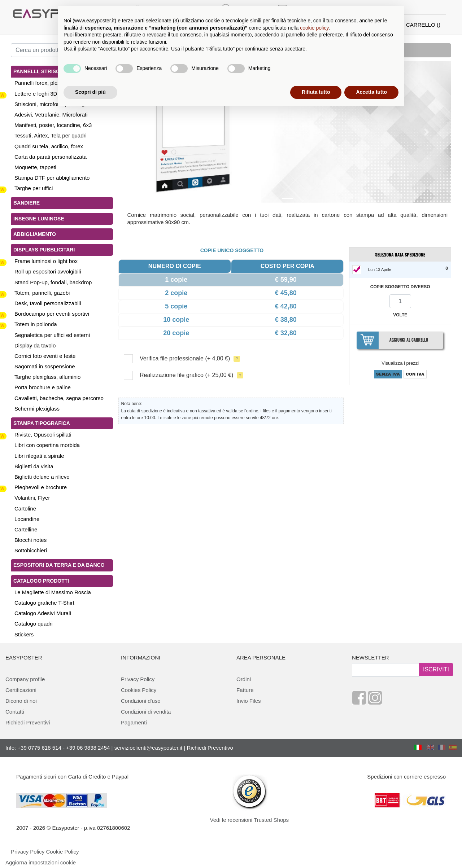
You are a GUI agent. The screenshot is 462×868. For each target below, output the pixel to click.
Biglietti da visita (34, 466)
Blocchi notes (30, 540)
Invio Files (249, 701)
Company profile (25, 679)
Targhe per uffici (34, 188)
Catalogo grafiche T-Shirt (44, 603)
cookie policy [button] (314, 28)
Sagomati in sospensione (45, 366)
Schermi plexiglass (37, 409)
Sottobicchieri (31, 550)
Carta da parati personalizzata (51, 157)
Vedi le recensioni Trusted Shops (249, 820)
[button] (148, 132)
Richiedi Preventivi (28, 722)
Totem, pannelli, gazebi (42, 293)
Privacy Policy (138, 679)
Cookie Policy (63, 852)
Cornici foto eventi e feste (45, 356)
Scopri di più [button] (90, 92)
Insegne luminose (39, 219)
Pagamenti (134, 722)
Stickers (24, 634)
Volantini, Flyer (32, 498)
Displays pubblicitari (44, 250)
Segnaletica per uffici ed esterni (52, 335)
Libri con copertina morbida (47, 445)
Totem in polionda (36, 324)
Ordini (244, 679)
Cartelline (26, 529)
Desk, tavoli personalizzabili (48, 303)
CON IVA (415, 374)
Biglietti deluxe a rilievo (42, 477)
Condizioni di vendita (146, 712)
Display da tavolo (35, 345)
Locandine (27, 519)
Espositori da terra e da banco (59, 565)
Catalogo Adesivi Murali (43, 613)
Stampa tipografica (42, 423)
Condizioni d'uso (141, 701)
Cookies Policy (139, 690)
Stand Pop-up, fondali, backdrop (53, 282)
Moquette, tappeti (35, 167)
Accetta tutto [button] (371, 92)
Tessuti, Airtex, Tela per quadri (51, 135)
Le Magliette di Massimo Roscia (53, 592)
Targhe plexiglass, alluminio (47, 377)
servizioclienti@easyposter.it (149, 748)
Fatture (245, 690)
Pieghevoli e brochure (41, 487)
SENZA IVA (388, 374)
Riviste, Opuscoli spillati (43, 435)
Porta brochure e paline (43, 387)
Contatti (15, 712)
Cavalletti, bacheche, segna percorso (59, 398)
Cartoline (25, 508)
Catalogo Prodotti (41, 581)
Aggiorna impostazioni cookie (41, 862)
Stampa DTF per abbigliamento (52, 178)
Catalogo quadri (34, 624)
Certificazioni (21, 690)
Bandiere (27, 203)
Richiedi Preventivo (210, 748)
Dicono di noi (21, 701)
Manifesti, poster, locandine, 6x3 (53, 125)
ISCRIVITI (436, 669)
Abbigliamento (35, 234)
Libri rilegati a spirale (39, 456)
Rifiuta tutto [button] (316, 92)
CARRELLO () (423, 25)
